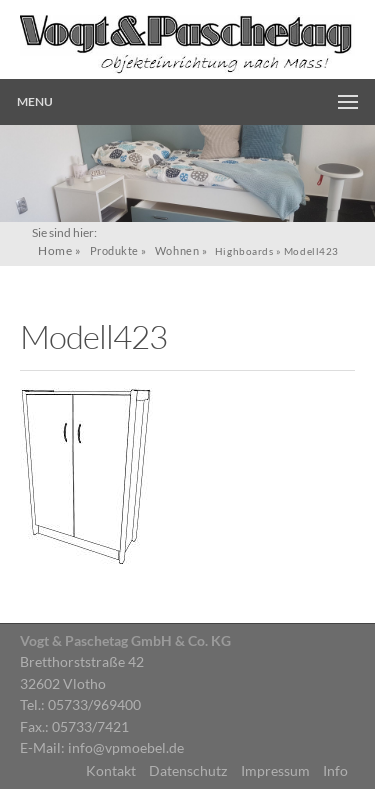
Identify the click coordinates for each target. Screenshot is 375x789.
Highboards (244, 251)
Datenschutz (188, 771)
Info (335, 771)
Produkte (114, 250)
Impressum (275, 771)
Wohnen (177, 250)
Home (55, 250)
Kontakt (111, 771)
